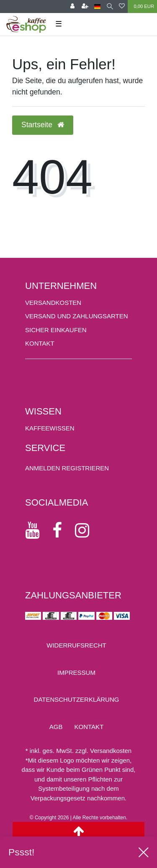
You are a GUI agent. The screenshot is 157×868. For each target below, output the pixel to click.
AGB (56, 727)
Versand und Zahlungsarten (77, 316)
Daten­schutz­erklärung (77, 699)
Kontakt (40, 343)
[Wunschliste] (122, 7)
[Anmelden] (72, 7)
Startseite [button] (43, 125)
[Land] (97, 7)
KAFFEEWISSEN (50, 428)
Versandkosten (53, 303)
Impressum (76, 673)
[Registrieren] (85, 7)
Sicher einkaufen (56, 330)
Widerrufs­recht (76, 645)
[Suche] (110, 7)
